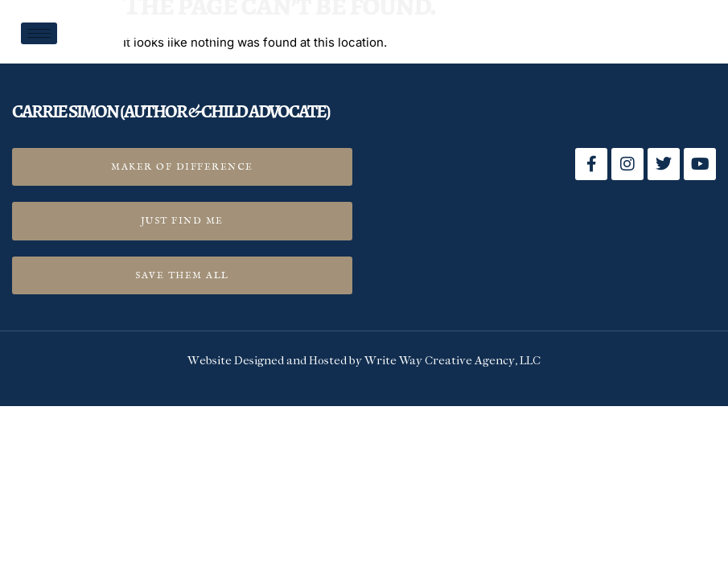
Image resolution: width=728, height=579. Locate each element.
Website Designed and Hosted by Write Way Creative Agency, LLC (364, 362)
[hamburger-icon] (39, 33)
